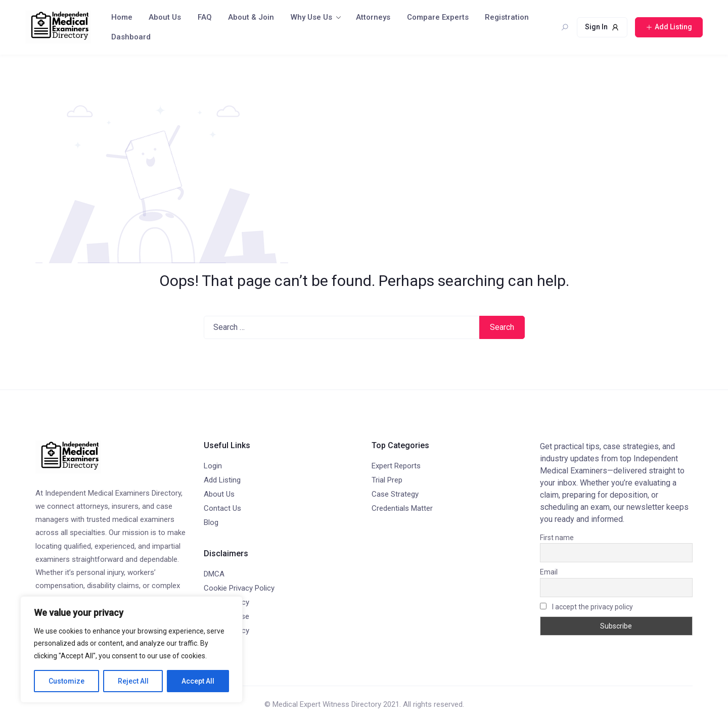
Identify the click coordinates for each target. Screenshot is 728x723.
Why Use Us (311, 17)
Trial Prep (387, 480)
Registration (507, 17)
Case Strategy (395, 494)
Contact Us (222, 508)
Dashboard (131, 37)
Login (213, 466)
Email (549, 572)
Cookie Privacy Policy (239, 588)
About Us (165, 17)
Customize (66, 681)
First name (557, 538)
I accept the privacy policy (586, 607)
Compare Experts (438, 17)
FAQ (205, 17)
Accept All (198, 681)
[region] (131, 650)
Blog (211, 522)
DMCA (214, 574)
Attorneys (373, 17)
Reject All (133, 681)
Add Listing (222, 480)
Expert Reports (396, 466)
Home (122, 17)
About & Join (251, 17)
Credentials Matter (402, 508)
